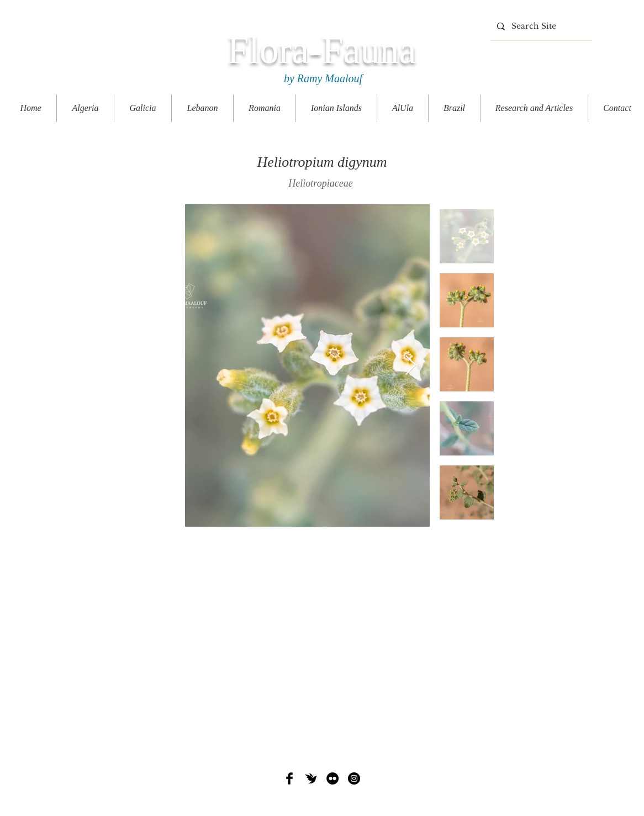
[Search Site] (540, 27)
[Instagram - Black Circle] (354, 778)
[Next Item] (411, 366)
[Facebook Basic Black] (289, 778)
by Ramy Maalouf (322, 78)
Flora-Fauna (321, 50)
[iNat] (311, 778)
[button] (534, 108)
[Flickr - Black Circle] (332, 778)
